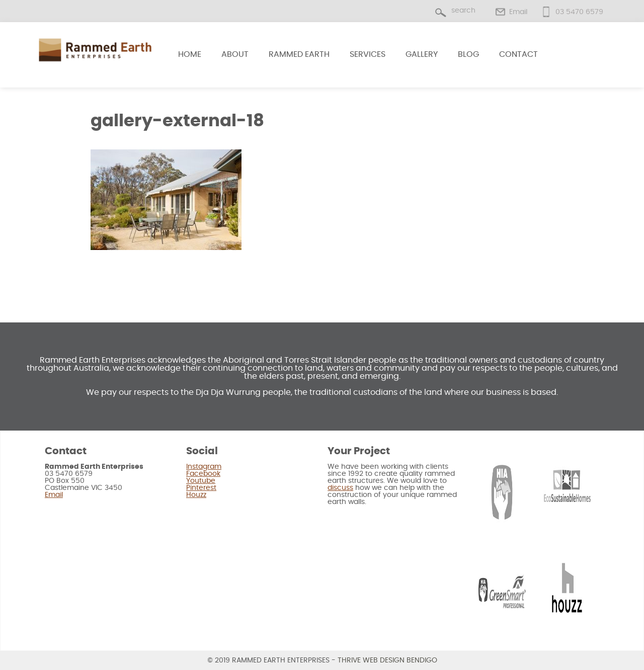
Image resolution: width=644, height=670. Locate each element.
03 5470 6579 (579, 12)
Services (368, 54)
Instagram (204, 467)
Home (190, 54)
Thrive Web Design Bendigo (387, 660)
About (235, 54)
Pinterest (201, 488)
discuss (340, 488)
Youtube (201, 481)
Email (518, 12)
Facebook (203, 474)
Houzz (196, 495)
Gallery (422, 54)
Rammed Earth (299, 54)
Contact (518, 54)
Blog (468, 54)
